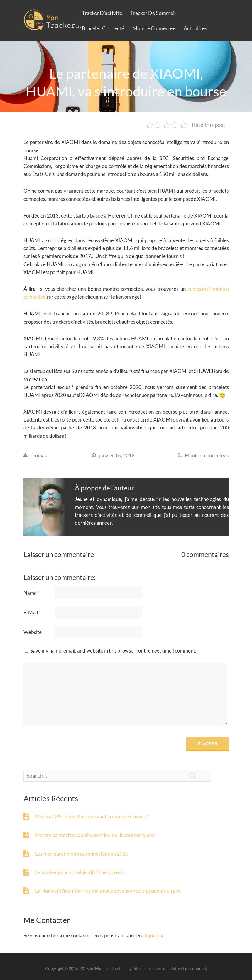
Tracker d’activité (102, 13)
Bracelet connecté (103, 28)
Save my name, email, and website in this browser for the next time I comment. (113, 651)
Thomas (38, 455)
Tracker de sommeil (153, 13)
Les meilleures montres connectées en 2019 (82, 854)
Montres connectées (207, 455)
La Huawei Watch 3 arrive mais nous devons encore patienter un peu (108, 891)
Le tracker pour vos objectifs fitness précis (80, 872)
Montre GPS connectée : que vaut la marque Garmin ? (92, 817)
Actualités (195, 28)
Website (33, 632)
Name (32, 593)
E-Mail (32, 613)
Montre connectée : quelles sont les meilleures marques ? (95, 835)
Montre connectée (154, 28)
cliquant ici (154, 936)
